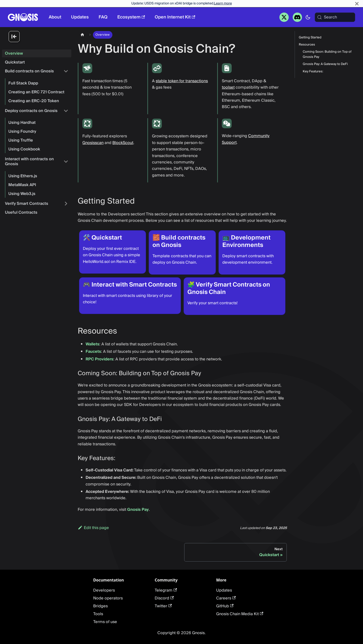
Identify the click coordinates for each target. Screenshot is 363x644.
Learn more (223, 3)
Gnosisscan (93, 143)
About (55, 17)
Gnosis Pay (138, 510)
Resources (307, 45)
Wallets (92, 344)
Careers (226, 598)
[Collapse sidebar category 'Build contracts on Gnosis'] (66, 71)
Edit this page (93, 528)
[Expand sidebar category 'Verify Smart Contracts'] (66, 204)
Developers (104, 590)
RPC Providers (99, 359)
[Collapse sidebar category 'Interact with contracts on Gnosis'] (66, 161)
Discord (164, 598)
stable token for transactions (182, 81)
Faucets (93, 352)
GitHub (225, 606)
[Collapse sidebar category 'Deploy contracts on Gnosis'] (66, 111)
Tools (98, 614)
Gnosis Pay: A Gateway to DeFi (325, 64)
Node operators (108, 598)
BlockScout (123, 143)
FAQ (103, 17)
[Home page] (82, 35)
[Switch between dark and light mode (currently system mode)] (308, 17)
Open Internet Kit (175, 17)
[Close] (357, 4)
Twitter (163, 606)
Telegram (166, 590)
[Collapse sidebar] (39, 37)
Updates (80, 17)
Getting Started (310, 38)
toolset (228, 87)
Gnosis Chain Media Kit (240, 614)
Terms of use (105, 622)
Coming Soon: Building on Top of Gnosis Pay (327, 54)
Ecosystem (131, 17)
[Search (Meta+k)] (335, 17)
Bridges (100, 606)
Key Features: (313, 72)
